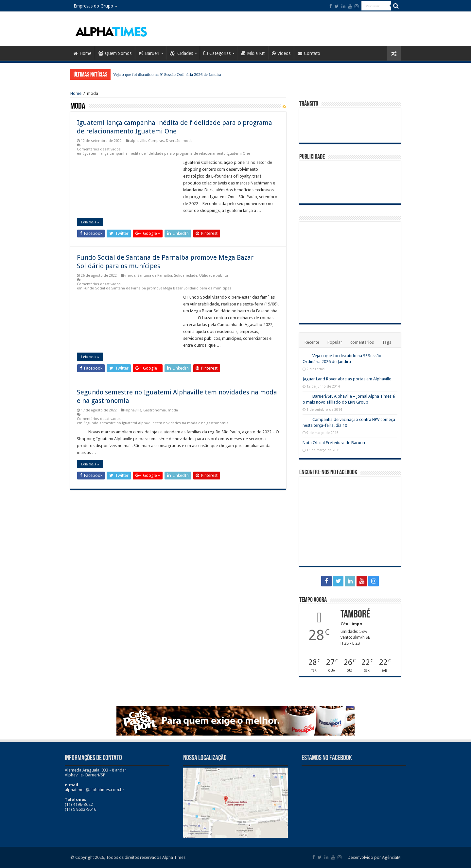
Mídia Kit (253, 53)
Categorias (217, 53)
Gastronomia (155, 410)
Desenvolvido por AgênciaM (374, 857)
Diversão (173, 141)
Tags (387, 342)
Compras (156, 141)
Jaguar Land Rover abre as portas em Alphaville (347, 379)
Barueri (149, 53)
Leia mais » (90, 222)
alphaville (138, 141)
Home (82, 53)
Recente (312, 342)
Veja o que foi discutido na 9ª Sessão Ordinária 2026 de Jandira (167, 74)
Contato (309, 53)
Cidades (181, 53)
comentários (362, 342)
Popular (335, 342)
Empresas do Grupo (93, 6)
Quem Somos (115, 53)
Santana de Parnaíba (155, 276)
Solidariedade (186, 276)
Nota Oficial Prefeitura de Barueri (334, 443)
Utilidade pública (214, 276)
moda (188, 141)
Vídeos (281, 53)
